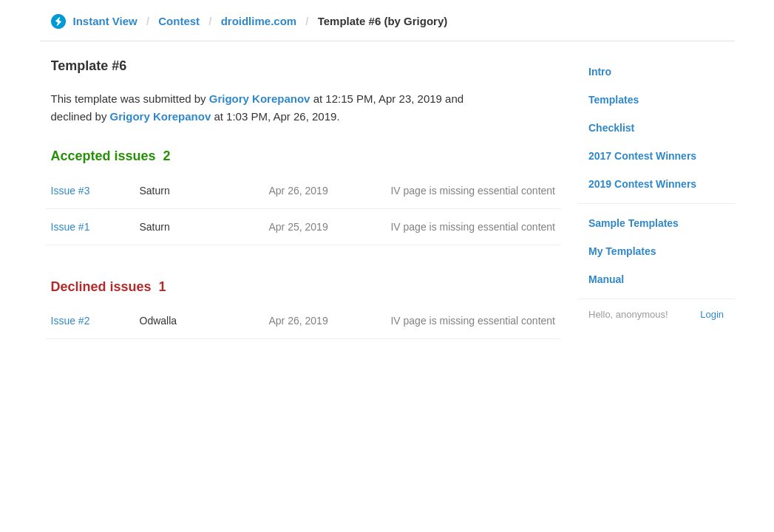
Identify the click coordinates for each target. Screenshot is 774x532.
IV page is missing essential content (473, 191)
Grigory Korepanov (260, 99)
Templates (614, 100)
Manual (606, 279)
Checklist (611, 128)
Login (712, 314)
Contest (179, 21)
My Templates (622, 251)
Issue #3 (71, 191)
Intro (600, 72)
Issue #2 (71, 321)
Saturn (155, 191)
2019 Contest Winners (642, 184)
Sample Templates (634, 223)
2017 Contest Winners (642, 156)
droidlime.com (259, 21)
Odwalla (159, 321)
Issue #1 (71, 227)
